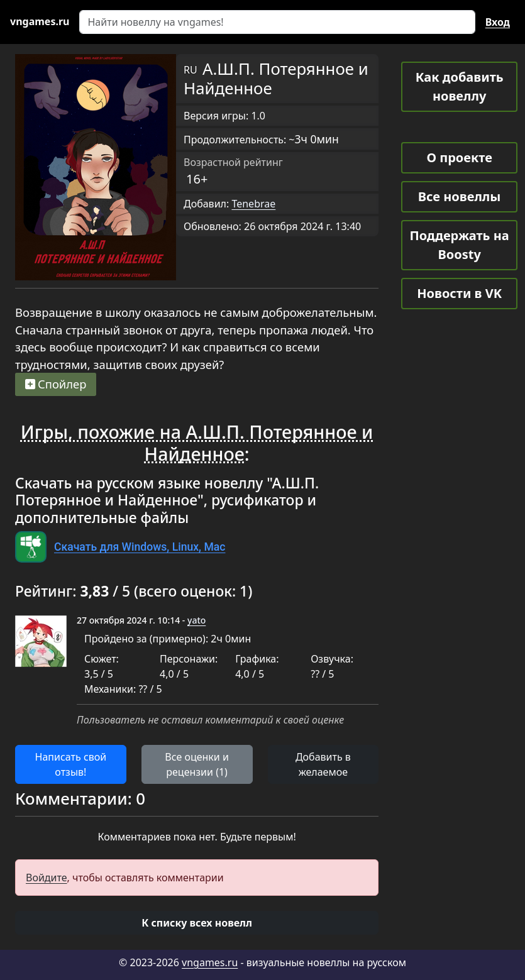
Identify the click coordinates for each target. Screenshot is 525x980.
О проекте (459, 157)
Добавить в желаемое (323, 764)
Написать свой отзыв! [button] (71, 764)
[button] (197, 923)
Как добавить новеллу (460, 86)
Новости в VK (459, 293)
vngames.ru (210, 962)
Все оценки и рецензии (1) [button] (197, 764)
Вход (498, 22)
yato (196, 620)
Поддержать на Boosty (460, 245)
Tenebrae (253, 204)
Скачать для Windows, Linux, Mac (140, 547)
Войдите (47, 878)
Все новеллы (460, 196)
